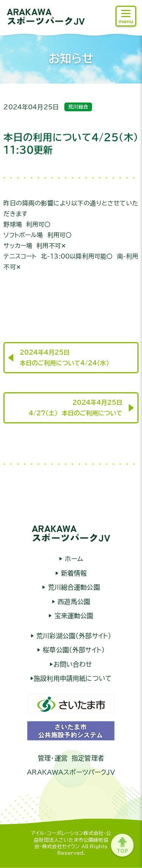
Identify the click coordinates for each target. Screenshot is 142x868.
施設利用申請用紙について (73, 678)
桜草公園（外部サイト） (73, 650)
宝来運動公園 (73, 616)
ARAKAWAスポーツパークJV (46, 16)
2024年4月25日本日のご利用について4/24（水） (64, 358)
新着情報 (73, 573)
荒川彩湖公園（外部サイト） (73, 636)
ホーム (73, 559)
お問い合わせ (73, 664)
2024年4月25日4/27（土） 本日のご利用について (76, 408)
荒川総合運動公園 (73, 587)
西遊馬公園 (73, 602)
